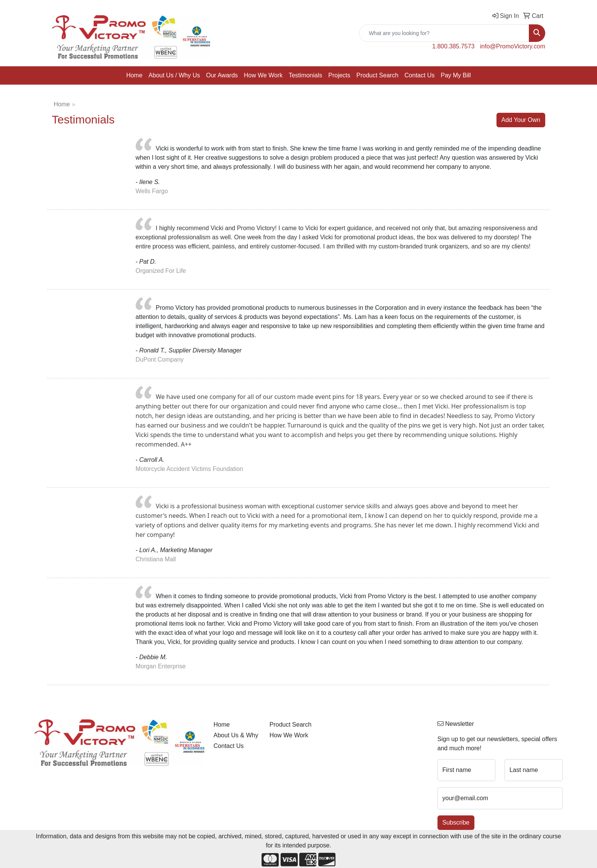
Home (134, 75)
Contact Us (419, 75)
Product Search (377, 75)
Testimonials (305, 75)
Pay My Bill (456, 75)
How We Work (263, 75)
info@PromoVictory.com (513, 46)
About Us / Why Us (174, 75)
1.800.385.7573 (453, 46)
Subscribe (456, 822)
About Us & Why (236, 735)
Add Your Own (521, 120)
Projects (339, 75)
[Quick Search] (444, 33)
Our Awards (222, 75)
